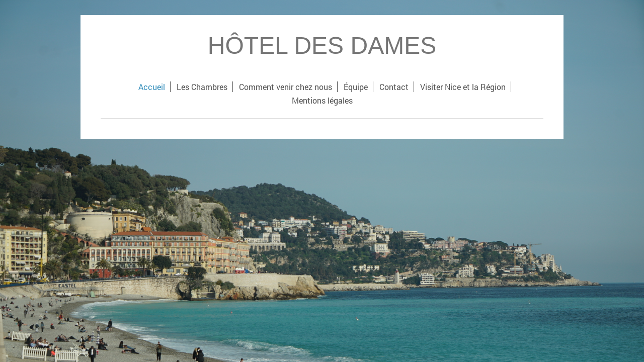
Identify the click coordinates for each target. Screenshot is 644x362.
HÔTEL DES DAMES (322, 46)
